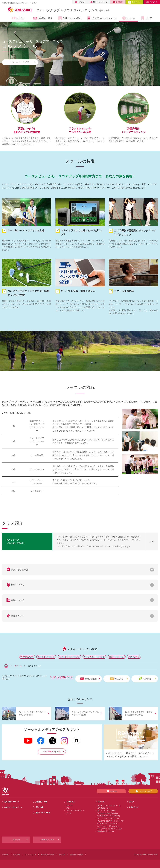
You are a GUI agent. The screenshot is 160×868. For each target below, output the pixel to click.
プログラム (71, 802)
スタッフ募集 (134, 657)
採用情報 (118, 2)
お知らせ (18, 18)
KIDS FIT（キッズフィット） (108, 824)
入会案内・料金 (43, 18)
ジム (68, 808)
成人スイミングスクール (106, 811)
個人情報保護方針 (47, 855)
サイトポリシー (30, 855)
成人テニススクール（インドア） (110, 805)
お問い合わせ (90, 679)
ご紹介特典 (16, 840)
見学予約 (147, 679)
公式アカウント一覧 (52, 752)
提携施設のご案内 (47, 840)
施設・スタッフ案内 (70, 18)
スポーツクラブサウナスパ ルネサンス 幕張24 (73, 10)
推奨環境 (62, 855)
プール (69, 813)
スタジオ (69, 805)
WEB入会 (152, 2)
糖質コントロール (117, 657)
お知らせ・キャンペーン (13, 807)
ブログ (146, 18)
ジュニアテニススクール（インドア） (111, 821)
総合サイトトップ (99, 2)
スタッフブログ (143, 791)
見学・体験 (39, 807)
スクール (128, 18)
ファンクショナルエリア (75, 811)
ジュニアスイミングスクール (108, 818)
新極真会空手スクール (106, 831)
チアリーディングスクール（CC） (110, 829)
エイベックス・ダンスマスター (109, 826)
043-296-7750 (63, 677)
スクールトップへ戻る (23, 62)
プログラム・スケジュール (102, 18)
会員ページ (134, 2)
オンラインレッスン (46, 657)
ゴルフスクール (103, 808)
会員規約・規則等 (77, 855)
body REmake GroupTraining (109, 816)
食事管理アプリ (27, 657)
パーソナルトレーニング (94, 657)
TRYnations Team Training (108, 813)
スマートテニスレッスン (69, 657)
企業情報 (17, 855)
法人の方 (80, 2)
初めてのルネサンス (12, 802)
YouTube (111, 791)
